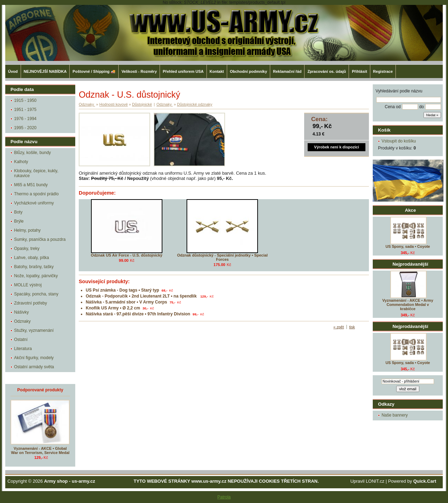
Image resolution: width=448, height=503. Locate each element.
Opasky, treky (27, 249)
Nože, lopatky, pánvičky (36, 276)
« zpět (339, 327)
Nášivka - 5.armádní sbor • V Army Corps (127, 302)
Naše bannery (395, 415)
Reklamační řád (287, 71)
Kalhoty (21, 162)
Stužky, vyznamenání (34, 330)
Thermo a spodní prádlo (36, 194)
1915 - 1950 (25, 100)
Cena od (393, 107)
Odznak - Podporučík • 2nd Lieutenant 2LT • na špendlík (142, 296)
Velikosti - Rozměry (139, 71)
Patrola (224, 497)
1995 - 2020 (25, 128)
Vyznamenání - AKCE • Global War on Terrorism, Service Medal (40, 450)
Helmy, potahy (27, 230)
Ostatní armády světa (34, 367)
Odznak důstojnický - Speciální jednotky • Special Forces (222, 257)
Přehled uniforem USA (183, 71)
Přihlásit (359, 71)
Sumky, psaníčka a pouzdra (40, 239)
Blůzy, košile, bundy (32, 153)
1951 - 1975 (25, 110)
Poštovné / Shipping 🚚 (94, 71)
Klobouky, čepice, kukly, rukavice (36, 173)
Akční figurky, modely (34, 358)
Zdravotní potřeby (30, 303)
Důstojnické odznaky (195, 104)
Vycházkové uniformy (34, 203)
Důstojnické (142, 104)
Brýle (19, 221)
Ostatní (21, 340)
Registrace (383, 71)
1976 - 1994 (25, 119)
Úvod (13, 71)
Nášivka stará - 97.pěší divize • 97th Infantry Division (138, 314)
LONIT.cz (375, 481)
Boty (18, 212)
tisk (352, 327)
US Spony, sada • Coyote (408, 246)
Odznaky (22, 321)
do (422, 107)
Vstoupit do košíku (399, 141)
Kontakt (217, 71)
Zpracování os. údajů (327, 71)
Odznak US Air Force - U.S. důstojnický (127, 255)
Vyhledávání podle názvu (399, 91)
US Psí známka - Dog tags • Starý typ (122, 290)
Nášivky (21, 312)
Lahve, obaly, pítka (31, 258)
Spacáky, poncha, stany (36, 294)
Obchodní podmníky (248, 71)
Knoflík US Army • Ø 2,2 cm (113, 308)
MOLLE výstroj (28, 285)
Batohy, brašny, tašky (34, 267)
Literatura (23, 349)
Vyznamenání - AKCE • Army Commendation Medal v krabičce (408, 305)
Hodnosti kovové (114, 104)
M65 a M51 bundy (31, 185)
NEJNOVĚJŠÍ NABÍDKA (45, 71)
